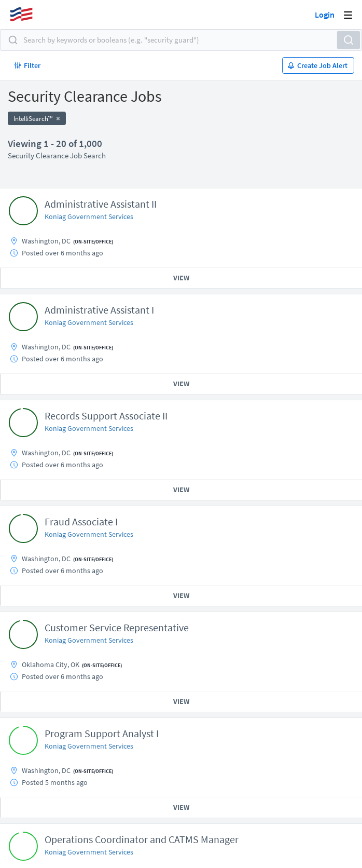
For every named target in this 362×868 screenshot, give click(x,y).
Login (325, 15)
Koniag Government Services (89, 216)
